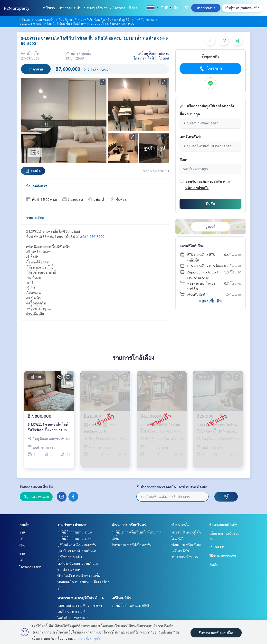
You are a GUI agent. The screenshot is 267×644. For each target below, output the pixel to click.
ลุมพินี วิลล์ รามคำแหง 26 (75, 532)
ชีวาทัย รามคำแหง (70, 569)
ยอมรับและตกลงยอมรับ (204, 181)
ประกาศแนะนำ (69, 8)
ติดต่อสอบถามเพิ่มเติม (36, 487)
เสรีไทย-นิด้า (121, 598)
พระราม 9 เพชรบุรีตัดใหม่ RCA (81, 598)
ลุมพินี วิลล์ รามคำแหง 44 (75, 538)
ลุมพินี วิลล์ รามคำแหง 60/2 (130, 605)
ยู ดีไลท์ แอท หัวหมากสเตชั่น (77, 544)
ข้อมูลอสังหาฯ (37, 186)
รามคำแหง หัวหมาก (72, 524)
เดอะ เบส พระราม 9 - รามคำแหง (80, 605)
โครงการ (119, 8)
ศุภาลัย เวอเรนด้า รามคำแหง (77, 551)
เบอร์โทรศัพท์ (190, 137)
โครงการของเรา (30, 567)
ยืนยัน (210, 204)
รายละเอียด (35, 217)
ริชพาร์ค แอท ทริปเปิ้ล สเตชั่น (132, 544)
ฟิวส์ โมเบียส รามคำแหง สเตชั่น (79, 576)
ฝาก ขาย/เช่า (206, 8)
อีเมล (183, 160)
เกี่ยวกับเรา (217, 547)
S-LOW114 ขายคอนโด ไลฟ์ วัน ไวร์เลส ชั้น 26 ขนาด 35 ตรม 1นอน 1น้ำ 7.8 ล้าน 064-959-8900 (48, 435)
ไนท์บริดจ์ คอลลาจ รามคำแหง (78, 563)
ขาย (22, 532)
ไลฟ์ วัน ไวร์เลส (144, 20)
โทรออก (210, 69)
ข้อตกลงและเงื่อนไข (223, 524)
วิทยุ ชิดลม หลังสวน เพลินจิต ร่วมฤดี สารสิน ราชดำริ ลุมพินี (94, 20)
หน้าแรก (49, 8)
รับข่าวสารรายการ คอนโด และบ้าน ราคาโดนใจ (172, 487)
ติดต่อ (133, 8)
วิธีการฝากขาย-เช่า (223, 556)
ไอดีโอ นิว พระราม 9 (71, 611)
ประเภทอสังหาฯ (97, 8)
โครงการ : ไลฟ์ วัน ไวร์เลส (151, 58)
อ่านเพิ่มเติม (35, 313)
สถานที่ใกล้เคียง (192, 246)
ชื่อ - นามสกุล (190, 114)
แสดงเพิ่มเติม (210, 301)
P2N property (17, 8)
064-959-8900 (93, 236)
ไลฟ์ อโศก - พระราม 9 (73, 618)
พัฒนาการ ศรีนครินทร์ (129, 524)
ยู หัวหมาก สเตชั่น (70, 557)
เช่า (22, 538)
